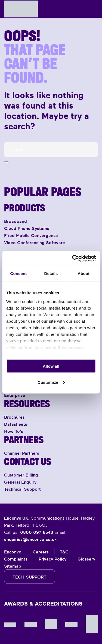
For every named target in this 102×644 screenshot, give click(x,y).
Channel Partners (22, 453)
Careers (41, 552)
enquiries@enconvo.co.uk (30, 539)
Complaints (16, 559)
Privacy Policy (52, 559)
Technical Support (22, 489)
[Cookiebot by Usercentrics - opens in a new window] (73, 258)
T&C (64, 552)
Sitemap (13, 566)
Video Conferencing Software (35, 242)
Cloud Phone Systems (27, 228)
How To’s (14, 431)
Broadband (16, 221)
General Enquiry (20, 482)
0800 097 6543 (37, 532)
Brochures (14, 417)
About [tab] (84, 273)
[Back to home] (21, 9)
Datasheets (16, 424)
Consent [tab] (18, 273)
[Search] (51, 150)
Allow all (51, 366)
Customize (51, 382)
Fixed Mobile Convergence (31, 235)
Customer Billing (21, 475)
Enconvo (13, 552)
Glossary (86, 559)
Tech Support (30, 577)
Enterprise (15, 395)
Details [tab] (51, 273)
